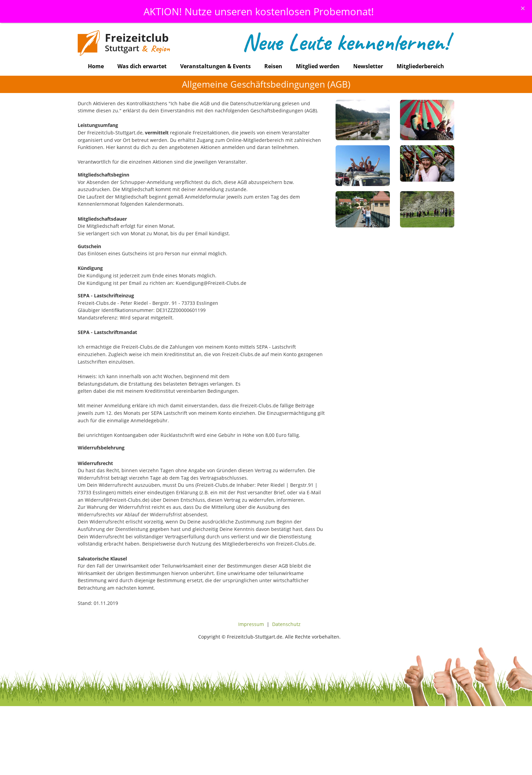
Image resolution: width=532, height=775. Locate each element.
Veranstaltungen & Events (215, 66)
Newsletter (368, 66)
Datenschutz (286, 624)
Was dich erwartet (142, 66)
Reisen (273, 66)
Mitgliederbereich (420, 66)
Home (96, 66)
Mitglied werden (318, 66)
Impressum (251, 624)
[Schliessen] (523, 8)
